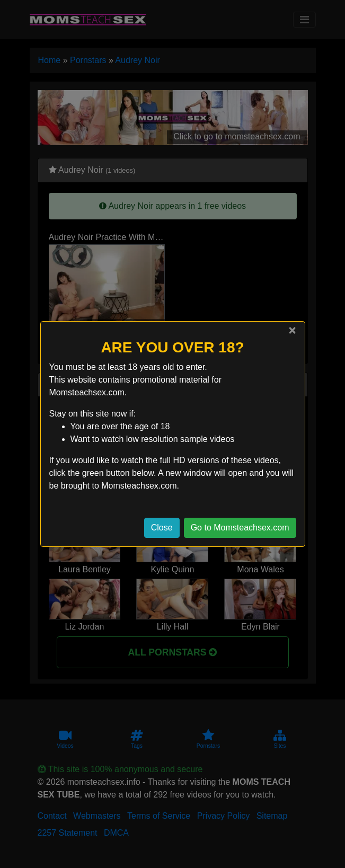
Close (162, 528)
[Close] (292, 330)
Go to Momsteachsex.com (240, 528)
